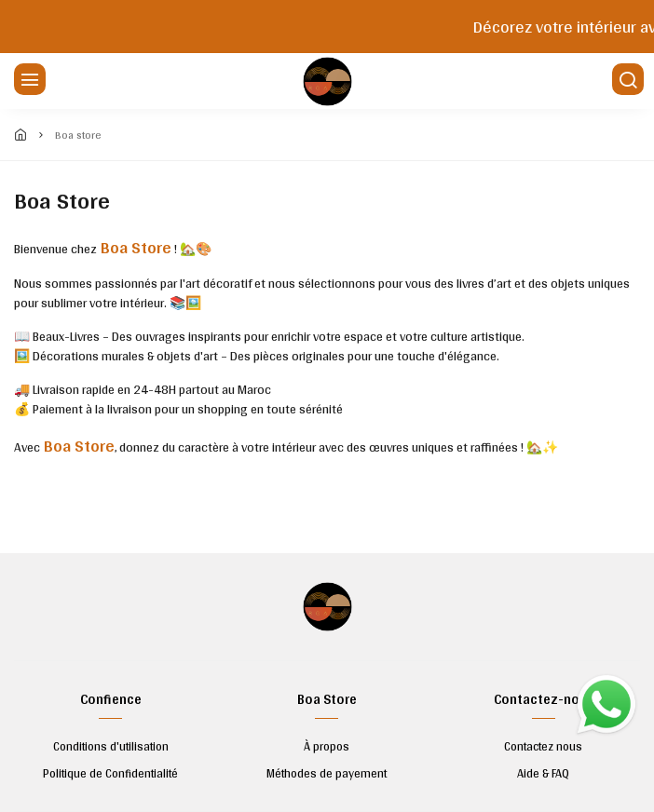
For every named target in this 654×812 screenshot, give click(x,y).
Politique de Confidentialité (110, 774)
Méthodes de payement (327, 774)
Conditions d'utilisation (111, 747)
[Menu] (28, 81)
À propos (327, 747)
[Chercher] (626, 81)
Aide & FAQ (543, 774)
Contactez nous (543, 747)
